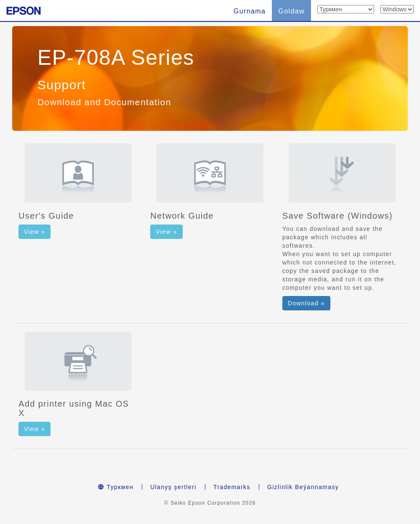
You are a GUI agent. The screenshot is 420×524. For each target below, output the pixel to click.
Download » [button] (306, 303)
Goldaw (291, 11)
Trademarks (232, 487)
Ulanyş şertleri (173, 487)
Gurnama (250, 11)
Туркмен (116, 487)
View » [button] (35, 232)
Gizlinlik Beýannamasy (303, 487)
